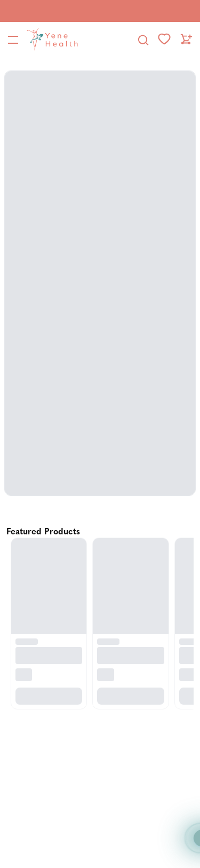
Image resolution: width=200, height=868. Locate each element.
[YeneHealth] (50, 40)
